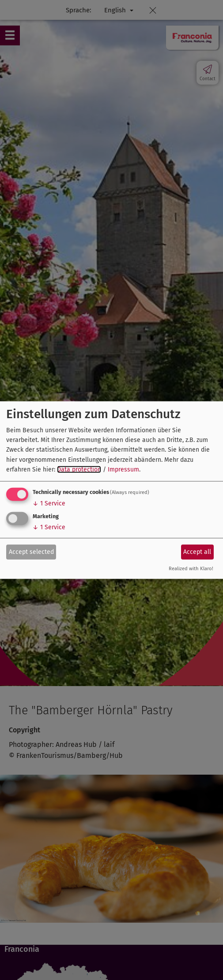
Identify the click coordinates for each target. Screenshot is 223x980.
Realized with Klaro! (191, 568)
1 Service (49, 503)
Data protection (79, 470)
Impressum (123, 470)
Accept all (197, 552)
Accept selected (31, 552)
